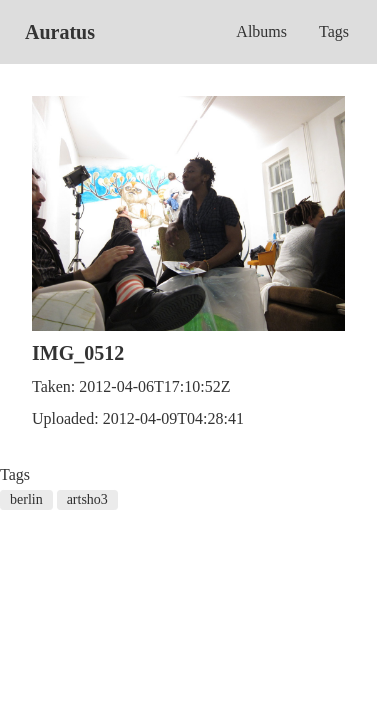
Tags (334, 31)
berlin (26, 499)
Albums (261, 31)
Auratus (60, 32)
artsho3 (87, 499)
